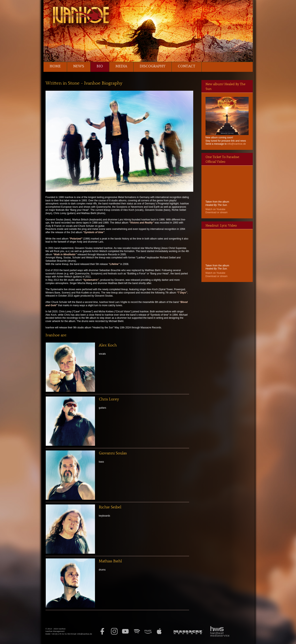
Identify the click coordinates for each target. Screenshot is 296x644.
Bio (100, 66)
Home (55, 66)
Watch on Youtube (215, 209)
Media (121, 66)
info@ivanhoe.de (237, 144)
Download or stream (217, 212)
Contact (187, 66)
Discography (153, 66)
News (79, 66)
